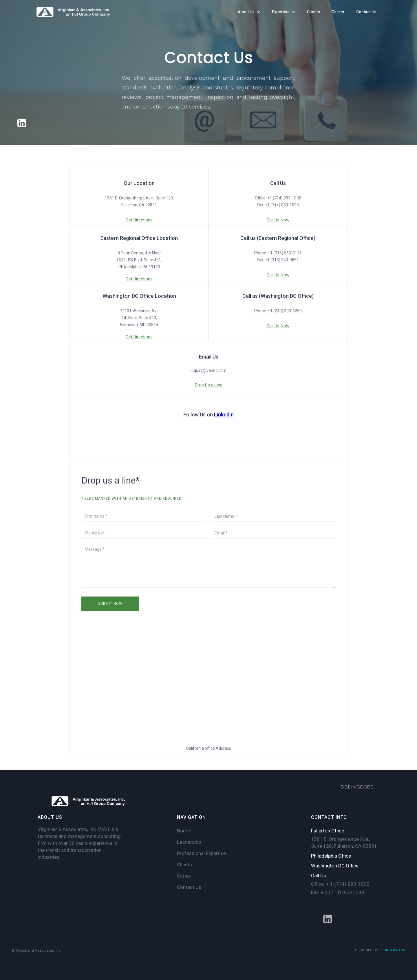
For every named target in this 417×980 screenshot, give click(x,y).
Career (184, 876)
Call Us (319, 876)
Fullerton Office (328, 831)
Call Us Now (278, 221)
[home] (74, 12)
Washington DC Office (335, 866)
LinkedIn (224, 415)
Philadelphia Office (331, 856)
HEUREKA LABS (392, 950)
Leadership (189, 842)
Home (183, 831)
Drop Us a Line (209, 386)
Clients (184, 865)
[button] (249, 12)
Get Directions (139, 221)
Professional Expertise (201, 853)
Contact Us (189, 887)
